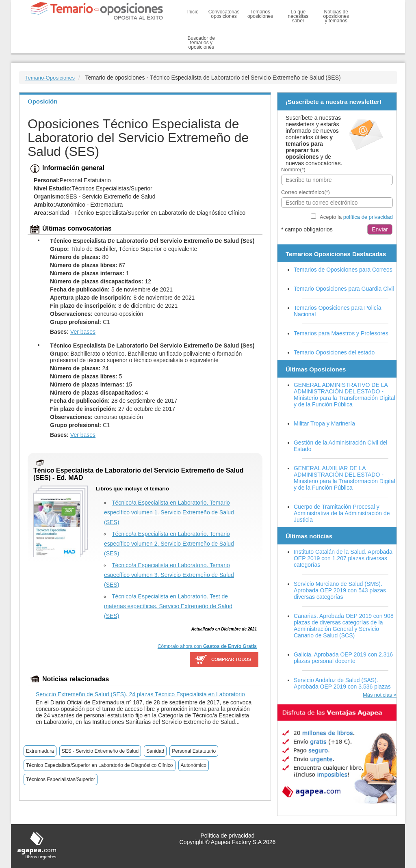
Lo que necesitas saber (298, 16)
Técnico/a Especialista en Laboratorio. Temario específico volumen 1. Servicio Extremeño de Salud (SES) (169, 512)
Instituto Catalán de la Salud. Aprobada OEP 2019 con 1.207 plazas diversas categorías (343, 558)
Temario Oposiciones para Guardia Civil (344, 289)
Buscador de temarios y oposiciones (201, 43)
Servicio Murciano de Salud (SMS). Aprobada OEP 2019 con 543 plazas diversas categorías (340, 590)
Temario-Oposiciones (50, 78)
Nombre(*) (293, 169)
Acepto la (356, 217)
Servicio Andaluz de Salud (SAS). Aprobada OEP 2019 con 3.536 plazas (342, 683)
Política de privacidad (227, 836)
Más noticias (377, 695)
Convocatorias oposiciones (224, 14)
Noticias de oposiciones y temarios (336, 16)
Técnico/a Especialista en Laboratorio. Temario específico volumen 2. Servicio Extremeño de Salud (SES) (169, 544)
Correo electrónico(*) (305, 192)
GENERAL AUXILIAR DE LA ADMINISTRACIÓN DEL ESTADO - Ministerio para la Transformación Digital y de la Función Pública (344, 478)
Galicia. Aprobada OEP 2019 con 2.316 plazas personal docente (343, 658)
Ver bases (83, 332)
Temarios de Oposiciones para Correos (343, 270)
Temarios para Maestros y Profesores (341, 333)
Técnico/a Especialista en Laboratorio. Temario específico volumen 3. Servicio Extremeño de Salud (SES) (169, 575)
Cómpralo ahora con (207, 646)
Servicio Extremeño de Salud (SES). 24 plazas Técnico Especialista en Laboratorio (140, 694)
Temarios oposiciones (260, 14)
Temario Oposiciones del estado (334, 352)
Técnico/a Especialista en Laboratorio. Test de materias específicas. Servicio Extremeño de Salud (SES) (168, 606)
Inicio (193, 12)
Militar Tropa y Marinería (324, 423)
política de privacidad (368, 217)
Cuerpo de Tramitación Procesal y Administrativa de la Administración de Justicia (342, 513)
